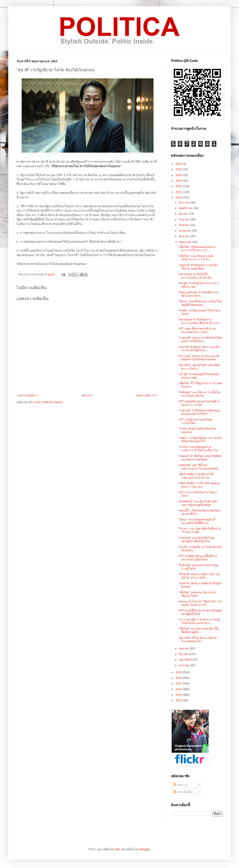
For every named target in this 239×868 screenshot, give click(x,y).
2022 (179, 186)
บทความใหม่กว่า (28, 395)
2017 (179, 683)
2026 (179, 164)
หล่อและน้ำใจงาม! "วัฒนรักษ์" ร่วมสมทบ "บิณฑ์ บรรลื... (200, 603)
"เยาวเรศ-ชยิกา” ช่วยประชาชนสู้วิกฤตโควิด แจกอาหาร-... (199, 621)
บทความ (180, 785)
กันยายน (185, 219)
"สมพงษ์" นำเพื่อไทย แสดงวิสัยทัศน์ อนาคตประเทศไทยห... (200, 458)
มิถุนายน (185, 236)
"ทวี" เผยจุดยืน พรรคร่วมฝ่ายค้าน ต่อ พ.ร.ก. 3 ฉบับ (199, 403)
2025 (179, 169)
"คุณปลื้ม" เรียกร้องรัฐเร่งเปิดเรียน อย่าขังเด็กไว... (199, 512)
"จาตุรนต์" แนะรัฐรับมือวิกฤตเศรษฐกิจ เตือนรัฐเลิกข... (196, 540)
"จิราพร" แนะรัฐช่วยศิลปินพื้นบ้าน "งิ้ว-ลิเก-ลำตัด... (200, 530)
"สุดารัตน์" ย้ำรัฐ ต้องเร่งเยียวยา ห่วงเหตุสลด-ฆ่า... (198, 640)
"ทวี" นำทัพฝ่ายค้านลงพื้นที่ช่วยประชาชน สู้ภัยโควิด (198, 558)
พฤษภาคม (186, 242)
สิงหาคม (185, 225)
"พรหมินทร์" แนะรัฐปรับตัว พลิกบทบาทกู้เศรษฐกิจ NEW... (198, 503)
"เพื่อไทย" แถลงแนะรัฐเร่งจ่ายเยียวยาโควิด (197, 594)
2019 (179, 672)
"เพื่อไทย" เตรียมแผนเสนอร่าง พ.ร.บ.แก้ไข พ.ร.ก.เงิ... (197, 249)
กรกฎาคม (185, 231)
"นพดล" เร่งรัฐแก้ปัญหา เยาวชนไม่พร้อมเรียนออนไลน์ (200, 440)
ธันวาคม (185, 203)
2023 (179, 181)
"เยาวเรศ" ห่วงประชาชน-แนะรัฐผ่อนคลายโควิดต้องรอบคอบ (199, 358)
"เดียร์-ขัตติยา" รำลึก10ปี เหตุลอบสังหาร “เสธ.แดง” (199, 485)
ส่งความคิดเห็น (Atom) (49, 402)
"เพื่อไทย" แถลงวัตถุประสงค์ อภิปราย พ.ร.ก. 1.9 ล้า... (196, 258)
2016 (179, 689)
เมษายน (184, 648)
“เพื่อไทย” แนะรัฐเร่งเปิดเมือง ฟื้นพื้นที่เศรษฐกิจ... (199, 630)
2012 (179, 700)
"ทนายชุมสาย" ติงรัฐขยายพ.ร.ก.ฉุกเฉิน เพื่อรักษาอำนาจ (198, 321)
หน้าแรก (87, 395)
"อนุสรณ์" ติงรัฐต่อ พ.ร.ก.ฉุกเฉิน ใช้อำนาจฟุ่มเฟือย (198, 267)
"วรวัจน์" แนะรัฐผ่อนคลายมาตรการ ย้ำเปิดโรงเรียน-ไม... (199, 449)
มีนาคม (184, 654)
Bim (118, 849)
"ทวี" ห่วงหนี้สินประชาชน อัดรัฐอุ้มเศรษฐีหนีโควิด (200, 612)
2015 (179, 695)
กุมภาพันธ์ (186, 660)
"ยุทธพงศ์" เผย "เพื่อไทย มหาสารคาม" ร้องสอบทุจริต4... (199, 467)
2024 (179, 175)
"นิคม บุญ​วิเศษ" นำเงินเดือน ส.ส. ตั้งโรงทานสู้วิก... (199, 294)
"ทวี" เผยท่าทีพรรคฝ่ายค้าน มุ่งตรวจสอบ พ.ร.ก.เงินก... (197, 330)
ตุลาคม (184, 214)
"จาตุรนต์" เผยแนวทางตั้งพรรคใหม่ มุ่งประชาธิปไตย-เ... (200, 339)
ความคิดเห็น (183, 792)
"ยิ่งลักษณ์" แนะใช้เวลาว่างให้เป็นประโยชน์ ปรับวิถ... (199, 394)
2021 (179, 192)
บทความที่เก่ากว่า (147, 395)
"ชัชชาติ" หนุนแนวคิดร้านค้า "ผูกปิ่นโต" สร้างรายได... (199, 576)
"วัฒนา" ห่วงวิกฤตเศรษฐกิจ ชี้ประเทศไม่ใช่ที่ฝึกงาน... (197, 521)
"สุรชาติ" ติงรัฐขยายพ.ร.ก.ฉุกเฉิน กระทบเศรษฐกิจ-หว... (199, 349)
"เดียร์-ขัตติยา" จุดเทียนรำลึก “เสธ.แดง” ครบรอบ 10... (196, 476)
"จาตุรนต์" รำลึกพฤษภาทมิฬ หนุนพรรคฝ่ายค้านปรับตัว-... (199, 412)
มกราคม (185, 665)
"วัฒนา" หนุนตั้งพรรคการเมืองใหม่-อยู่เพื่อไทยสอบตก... (200, 303)
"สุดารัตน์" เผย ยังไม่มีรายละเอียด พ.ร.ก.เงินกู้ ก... (199, 367)
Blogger (145, 849)
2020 (179, 198)
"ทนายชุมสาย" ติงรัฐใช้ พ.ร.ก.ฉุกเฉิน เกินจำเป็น (195, 276)
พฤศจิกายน (186, 208)
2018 (179, 678)
